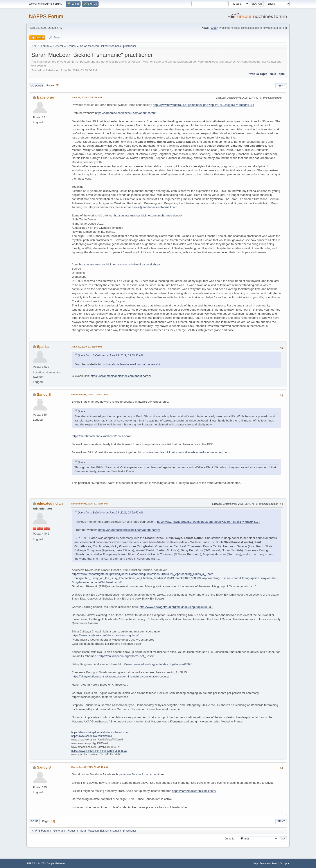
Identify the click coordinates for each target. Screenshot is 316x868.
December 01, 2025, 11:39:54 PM (89, 504)
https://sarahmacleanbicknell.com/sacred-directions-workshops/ (120, 264)
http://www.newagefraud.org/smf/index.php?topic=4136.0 (155, 664)
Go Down (37, 86)
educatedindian (50, 503)
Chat (214, 28)
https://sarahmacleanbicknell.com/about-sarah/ (126, 113)
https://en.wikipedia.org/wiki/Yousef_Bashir (126, 656)
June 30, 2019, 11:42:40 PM (86, 347)
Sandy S (44, 395)
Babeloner (45, 97)
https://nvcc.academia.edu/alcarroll (92, 736)
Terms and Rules (269, 863)
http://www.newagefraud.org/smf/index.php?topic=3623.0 (176, 607)
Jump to (230, 838)
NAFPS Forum (46, 16)
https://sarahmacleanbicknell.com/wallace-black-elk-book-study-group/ (184, 452)
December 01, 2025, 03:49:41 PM (89, 394)
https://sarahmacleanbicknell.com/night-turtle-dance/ (148, 215)
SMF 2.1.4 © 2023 (36, 863)
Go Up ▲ (285, 863)
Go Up (34, 821)
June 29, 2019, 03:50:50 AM (87, 97)
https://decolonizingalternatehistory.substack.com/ (100, 732)
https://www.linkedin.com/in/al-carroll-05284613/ (99, 751)
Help (255, 863)
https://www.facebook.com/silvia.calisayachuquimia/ (105, 635)
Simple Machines (56, 863)
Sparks (43, 347)
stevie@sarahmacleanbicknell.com (155, 207)
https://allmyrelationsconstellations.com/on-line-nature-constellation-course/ (120, 676)
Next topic (277, 74)
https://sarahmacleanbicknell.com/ (194, 791)
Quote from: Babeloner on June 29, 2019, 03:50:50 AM (110, 355)
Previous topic (257, 74)
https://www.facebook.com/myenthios (140, 774)
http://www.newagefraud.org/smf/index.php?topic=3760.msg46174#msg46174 (204, 105)
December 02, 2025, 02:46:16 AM (90, 767)
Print (281, 86)
